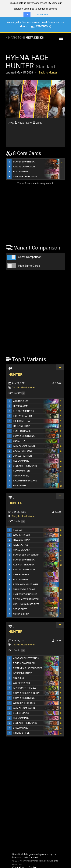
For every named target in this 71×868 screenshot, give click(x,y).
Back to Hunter (48, 73)
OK (27, 15)
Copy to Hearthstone (23, 387)
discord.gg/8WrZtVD (34, 26)
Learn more (42, 15)
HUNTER (16, 374)
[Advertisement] (29, 212)
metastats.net (30, 858)
